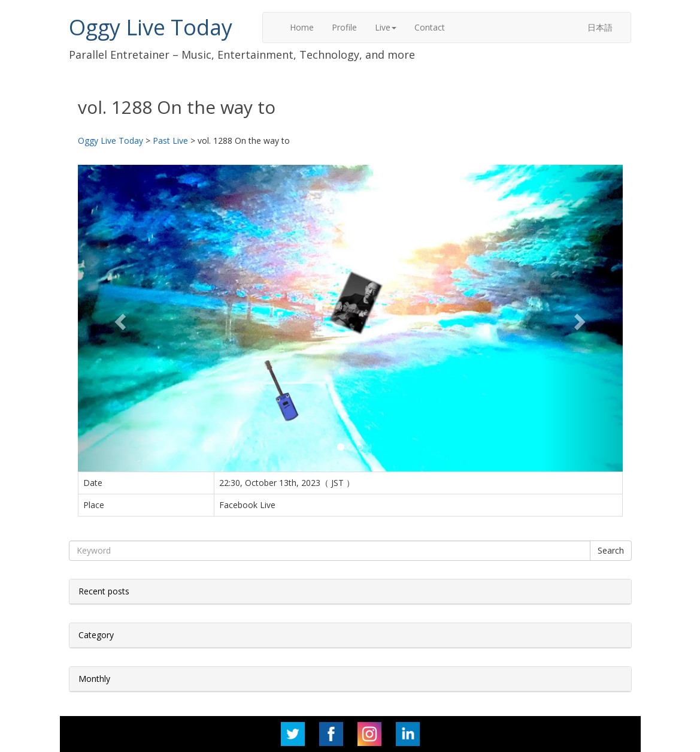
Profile (344, 27)
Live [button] (386, 27)
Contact (430, 27)
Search (611, 550)
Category (96, 635)
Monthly (94, 679)
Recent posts (104, 591)
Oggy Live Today (151, 27)
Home (302, 27)
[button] (119, 318)
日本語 (600, 27)
